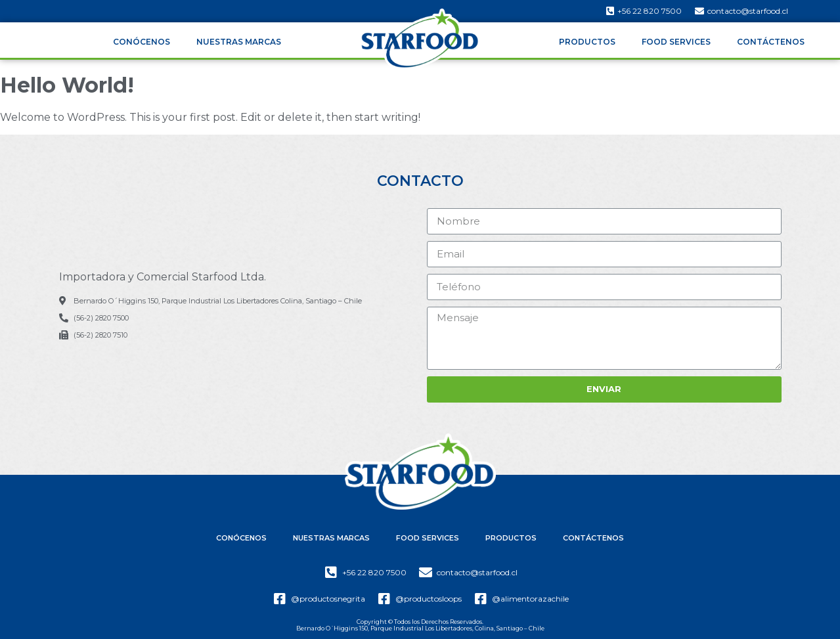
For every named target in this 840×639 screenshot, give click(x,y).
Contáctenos (771, 42)
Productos (587, 42)
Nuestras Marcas (239, 42)
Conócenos (142, 42)
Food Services (676, 42)
